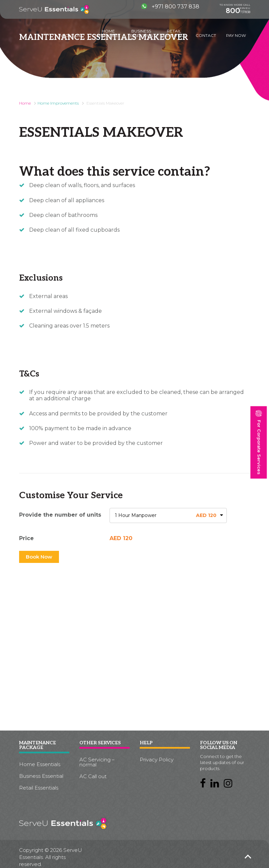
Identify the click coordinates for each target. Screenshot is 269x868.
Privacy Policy (157, 760)
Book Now (39, 557)
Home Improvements (58, 103)
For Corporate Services (258, 442)
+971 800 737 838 (170, 7)
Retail (174, 33)
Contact (206, 35)
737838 (238, 11)
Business (141, 33)
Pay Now (236, 35)
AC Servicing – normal (97, 762)
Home (109, 33)
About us (70, 35)
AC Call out (93, 776)
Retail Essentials (39, 788)
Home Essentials (40, 764)
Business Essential (41, 776)
